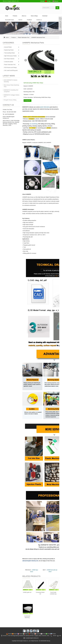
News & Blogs (34, 16)
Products (15, 16)
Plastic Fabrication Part (24, 37)
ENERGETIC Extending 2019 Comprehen (11, 91)
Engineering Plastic (9, 50)
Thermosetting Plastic (10, 53)
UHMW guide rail (27, 592)
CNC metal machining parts (11, 70)
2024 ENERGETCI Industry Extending (11, 81)
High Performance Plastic (10, 56)
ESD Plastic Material (9, 59)
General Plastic (8, 47)
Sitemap (48, 641)
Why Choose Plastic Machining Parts (11, 86)
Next (56, 60)
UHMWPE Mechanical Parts (38, 37)
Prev (26, 60)
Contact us (39, 20)
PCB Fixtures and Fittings (10, 67)
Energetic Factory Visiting (10, 100)
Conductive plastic (9, 62)
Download (45, 16)
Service (20, 20)
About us (24, 16)
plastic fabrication (45, 107)
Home (7, 16)
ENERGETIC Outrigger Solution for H (12, 96)
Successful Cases (10, 20)
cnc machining (33, 124)
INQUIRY (28, 101)
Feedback (29, 20)
